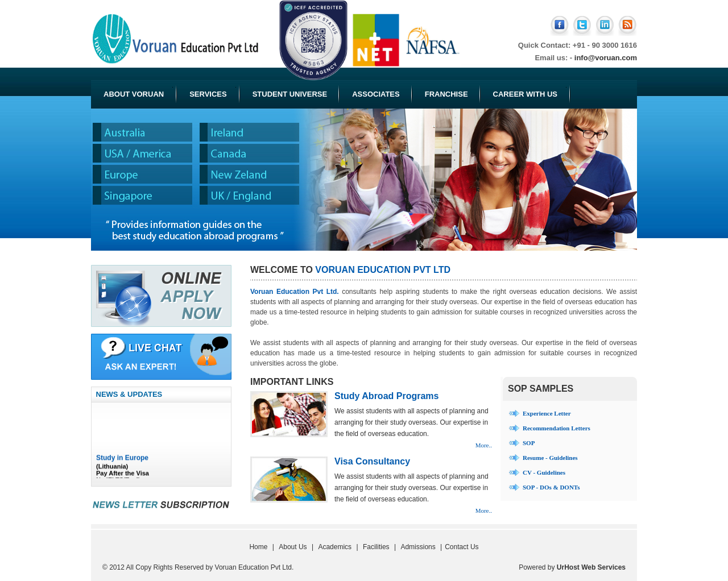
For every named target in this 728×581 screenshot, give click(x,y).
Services (213, 93)
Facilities (376, 547)
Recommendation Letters (557, 428)
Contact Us (462, 547)
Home (258, 547)
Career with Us (530, 93)
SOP (529, 443)
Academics (335, 547)
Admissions (418, 547)
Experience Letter (547, 413)
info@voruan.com (606, 58)
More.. (484, 445)
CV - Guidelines (544, 472)
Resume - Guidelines (550, 458)
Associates (376, 94)
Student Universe (290, 94)
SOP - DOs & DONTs (551, 487)
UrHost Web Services (591, 567)
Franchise (446, 94)
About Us (293, 547)
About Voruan (138, 93)
